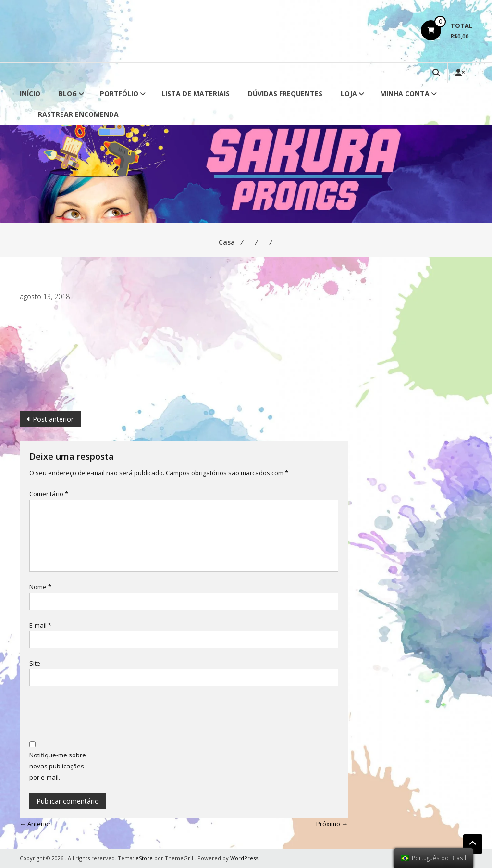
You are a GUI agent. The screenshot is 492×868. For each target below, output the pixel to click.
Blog (68, 94)
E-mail (40, 625)
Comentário (49, 494)
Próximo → (332, 824)
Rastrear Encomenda (78, 114)
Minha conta (405, 94)
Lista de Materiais (196, 94)
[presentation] (102, 715)
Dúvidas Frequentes (285, 94)
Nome (40, 587)
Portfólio (119, 94)
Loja (349, 94)
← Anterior (35, 824)
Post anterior (53, 419)
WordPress (244, 858)
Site (35, 663)
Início (30, 94)
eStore (144, 858)
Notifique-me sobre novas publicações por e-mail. (58, 766)
